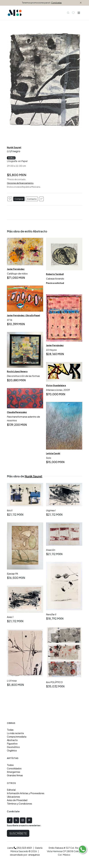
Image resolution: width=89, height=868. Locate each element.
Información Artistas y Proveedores (26, 793)
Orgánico (12, 750)
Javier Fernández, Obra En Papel (23, 315)
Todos (10, 765)
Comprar (19, 199)
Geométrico (13, 747)
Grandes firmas (15, 775)
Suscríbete (18, 833)
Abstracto (12, 740)
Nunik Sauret (14, 147)
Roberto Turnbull (55, 274)
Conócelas (56, 3)
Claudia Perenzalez (17, 412)
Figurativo (12, 744)
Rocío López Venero (17, 372)
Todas (10, 730)
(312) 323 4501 (23, 848)
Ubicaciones (13, 797)
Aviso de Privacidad (17, 800)
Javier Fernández (16, 269)
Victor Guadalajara (56, 385)
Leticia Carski (53, 453)
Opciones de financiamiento (20, 183)
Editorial (11, 790)
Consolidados (14, 768)
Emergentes (14, 772)
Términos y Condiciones (19, 804)
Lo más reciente (15, 733)
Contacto (32, 199)
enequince (34, 855)
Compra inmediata (17, 737)
